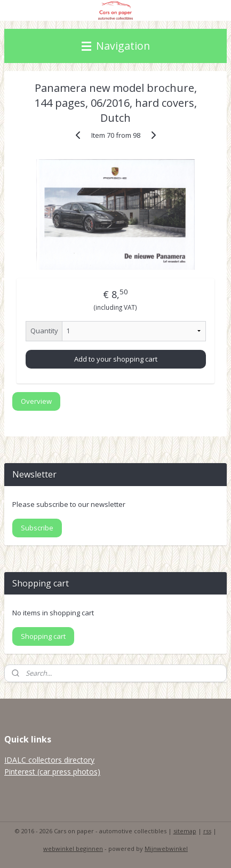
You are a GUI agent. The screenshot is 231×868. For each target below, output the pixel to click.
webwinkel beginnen (73, 849)
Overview (36, 402)
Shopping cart (43, 636)
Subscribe (37, 528)
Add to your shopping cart (116, 359)
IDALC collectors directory (49, 760)
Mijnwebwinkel (166, 849)
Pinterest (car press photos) (52, 772)
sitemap (185, 831)
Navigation (116, 46)
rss (207, 831)
